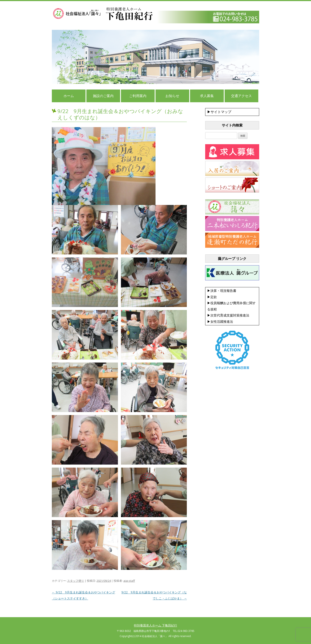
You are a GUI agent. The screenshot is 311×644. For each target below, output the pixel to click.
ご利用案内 (138, 96)
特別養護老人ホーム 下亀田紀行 (155, 625)
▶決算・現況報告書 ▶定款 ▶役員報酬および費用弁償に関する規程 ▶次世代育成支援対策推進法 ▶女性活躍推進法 (231, 306)
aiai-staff (129, 581)
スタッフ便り (76, 581)
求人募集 (207, 96)
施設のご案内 (103, 96)
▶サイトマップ (219, 112)
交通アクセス (241, 96)
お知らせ (172, 96)
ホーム (69, 96)
